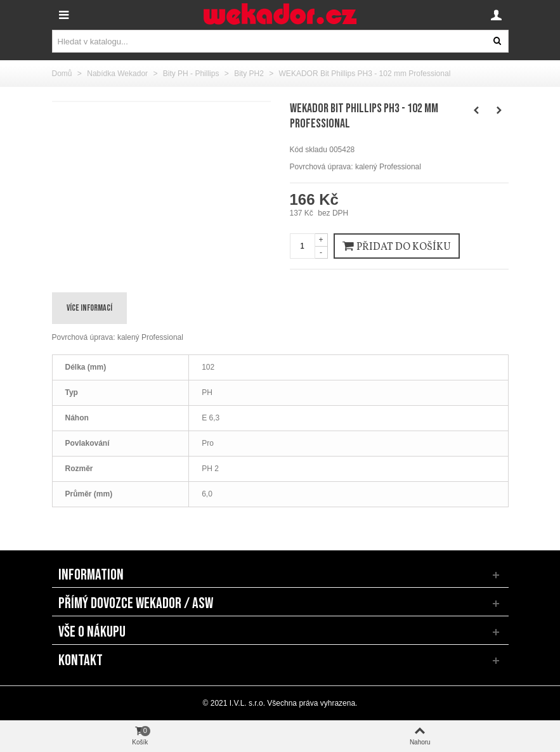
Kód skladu (309, 150)
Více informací (89, 308)
